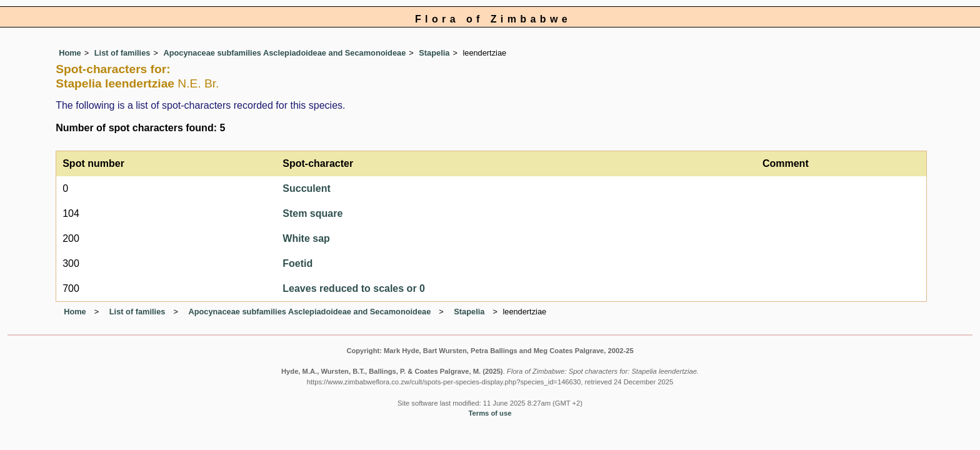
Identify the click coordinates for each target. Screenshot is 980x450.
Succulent (306, 188)
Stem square (312, 213)
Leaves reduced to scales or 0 (354, 288)
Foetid (297, 263)
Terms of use (490, 413)
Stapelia (434, 53)
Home (70, 53)
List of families (122, 53)
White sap (306, 238)
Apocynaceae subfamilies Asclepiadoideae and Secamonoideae (284, 53)
